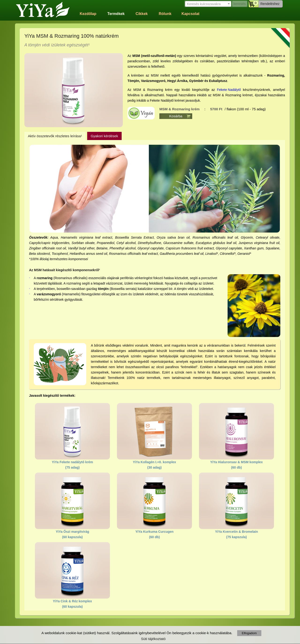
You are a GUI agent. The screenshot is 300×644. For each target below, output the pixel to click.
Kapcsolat (190, 14)
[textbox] (208, 4)
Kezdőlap (88, 14)
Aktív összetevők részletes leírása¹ (55, 136)
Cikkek (142, 14)
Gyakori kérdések (104, 136)
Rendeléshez (270, 4)
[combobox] (208, 4)
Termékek (116, 14)
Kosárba (176, 116)
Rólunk (165, 14)
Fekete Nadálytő (229, 90)
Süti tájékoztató (153, 639)
